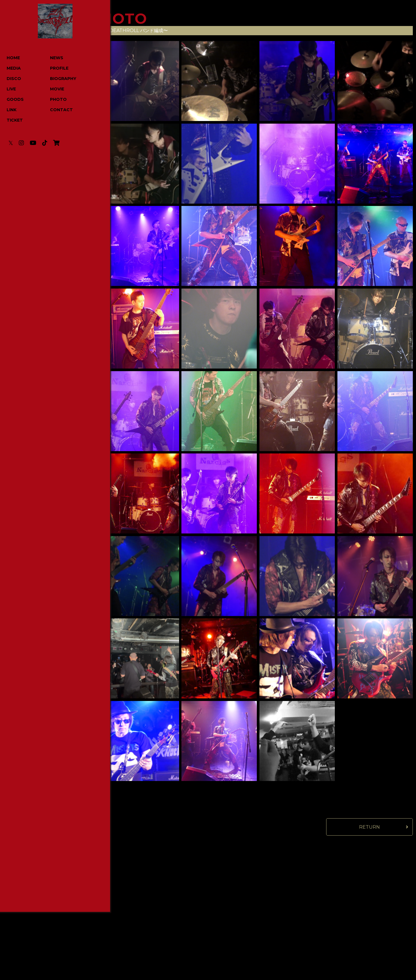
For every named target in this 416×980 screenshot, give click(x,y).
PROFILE (54, 68)
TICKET (15, 120)
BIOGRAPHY (58, 79)
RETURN (369, 827)
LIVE (12, 89)
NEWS (51, 58)
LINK (12, 110)
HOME (14, 58)
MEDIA (14, 68)
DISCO (14, 79)
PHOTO (53, 100)
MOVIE (52, 89)
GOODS (15, 100)
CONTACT (56, 110)
